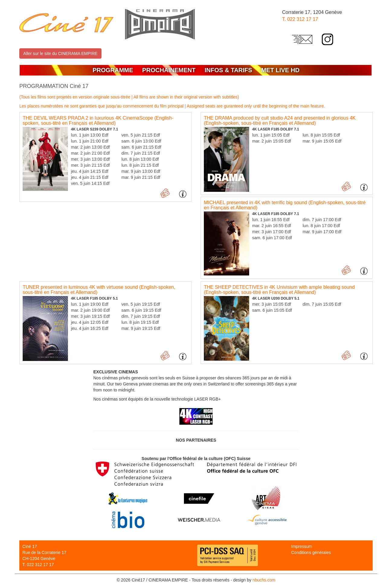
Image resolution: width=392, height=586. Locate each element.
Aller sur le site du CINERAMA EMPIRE (60, 53)
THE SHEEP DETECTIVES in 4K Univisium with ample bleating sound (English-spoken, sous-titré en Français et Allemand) (279, 290)
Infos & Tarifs (228, 70)
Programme (113, 70)
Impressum (302, 546)
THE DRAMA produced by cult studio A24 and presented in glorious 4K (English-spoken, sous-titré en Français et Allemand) (280, 121)
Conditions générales (311, 552)
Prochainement (169, 70)
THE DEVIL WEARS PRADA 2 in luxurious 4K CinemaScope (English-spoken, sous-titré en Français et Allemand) (98, 121)
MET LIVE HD (280, 70)
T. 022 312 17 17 (300, 19)
